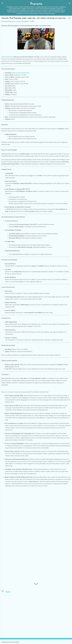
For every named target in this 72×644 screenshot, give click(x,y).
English (8, 592)
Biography (36, 3)
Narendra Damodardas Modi (21, 73)
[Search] (69, 4)
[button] (69, 18)
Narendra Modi (6, 57)
